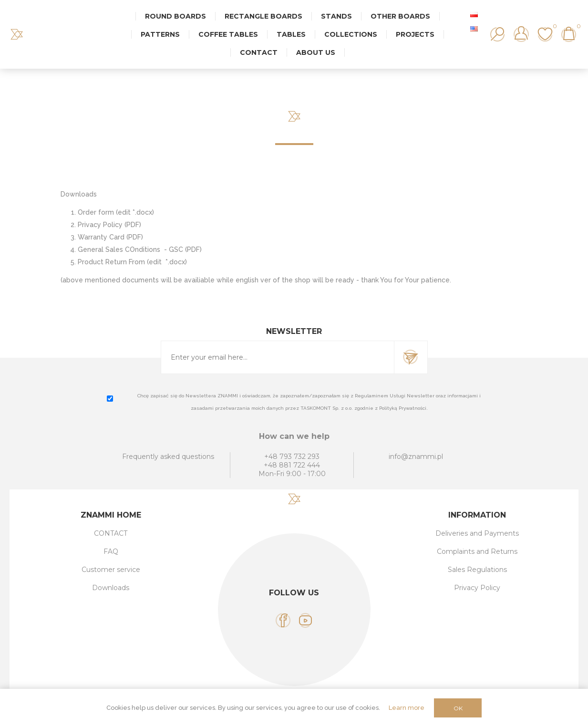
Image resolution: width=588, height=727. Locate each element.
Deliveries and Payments (477, 533)
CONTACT (111, 533)
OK (458, 708)
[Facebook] (283, 620)
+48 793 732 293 (292, 457)
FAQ (111, 551)
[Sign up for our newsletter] (278, 357)
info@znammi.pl (416, 457)
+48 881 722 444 (292, 465)
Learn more (407, 708)
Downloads (111, 588)
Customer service (111, 570)
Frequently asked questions (168, 457)
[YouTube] (305, 620)
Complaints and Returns (477, 551)
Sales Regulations (477, 570)
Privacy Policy (477, 588)
